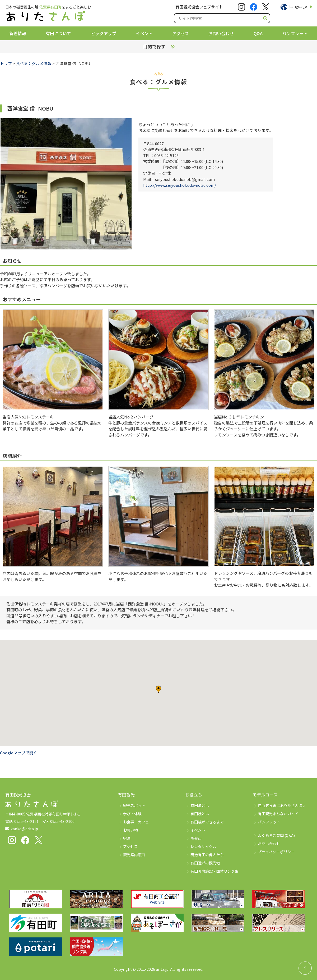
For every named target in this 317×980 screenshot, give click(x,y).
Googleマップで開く (19, 753)
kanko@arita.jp (24, 829)
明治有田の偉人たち (207, 855)
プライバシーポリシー (276, 852)
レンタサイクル (203, 846)
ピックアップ (104, 33)
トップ (6, 63)
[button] (158, 689)
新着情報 (18, 33)
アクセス (181, 33)
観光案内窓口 (134, 855)
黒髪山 (196, 838)
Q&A (258, 33)
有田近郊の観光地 (205, 863)
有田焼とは (200, 814)
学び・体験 (132, 814)
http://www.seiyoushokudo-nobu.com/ (180, 185)
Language (298, 6)
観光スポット (134, 805)
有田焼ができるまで (207, 822)
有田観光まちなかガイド (278, 814)
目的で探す (154, 46)
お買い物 (130, 830)
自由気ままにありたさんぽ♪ (282, 805)
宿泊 (127, 838)
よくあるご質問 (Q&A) (276, 835)
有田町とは (200, 805)
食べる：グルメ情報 (34, 63)
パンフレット (295, 33)
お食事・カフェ (136, 822)
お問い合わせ (221, 33)
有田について (58, 33)
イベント (144, 33)
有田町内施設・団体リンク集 (215, 871)
